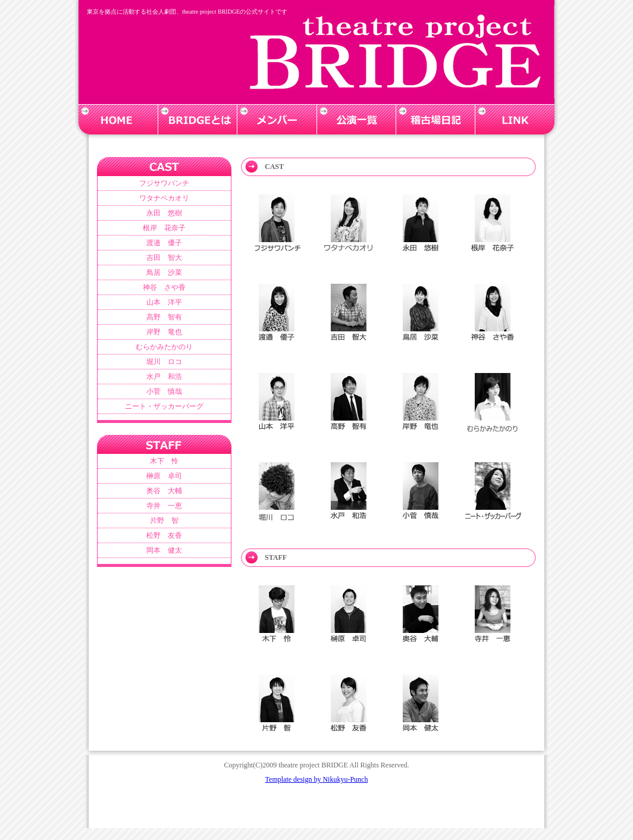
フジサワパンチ (164, 183)
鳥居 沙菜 (164, 272)
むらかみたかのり (164, 347)
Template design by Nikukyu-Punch (317, 779)
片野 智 (164, 521)
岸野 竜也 (164, 332)
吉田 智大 (164, 258)
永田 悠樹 (164, 213)
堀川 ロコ (164, 362)
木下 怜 (164, 461)
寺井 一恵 (164, 506)
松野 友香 (164, 535)
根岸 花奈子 (164, 228)
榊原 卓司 (164, 476)
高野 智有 (164, 317)
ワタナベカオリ (164, 198)
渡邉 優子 (164, 243)
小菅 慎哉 (164, 391)
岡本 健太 (164, 550)
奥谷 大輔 (164, 491)
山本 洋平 (164, 302)
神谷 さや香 (164, 287)
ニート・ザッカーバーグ (164, 406)
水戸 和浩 (164, 377)
